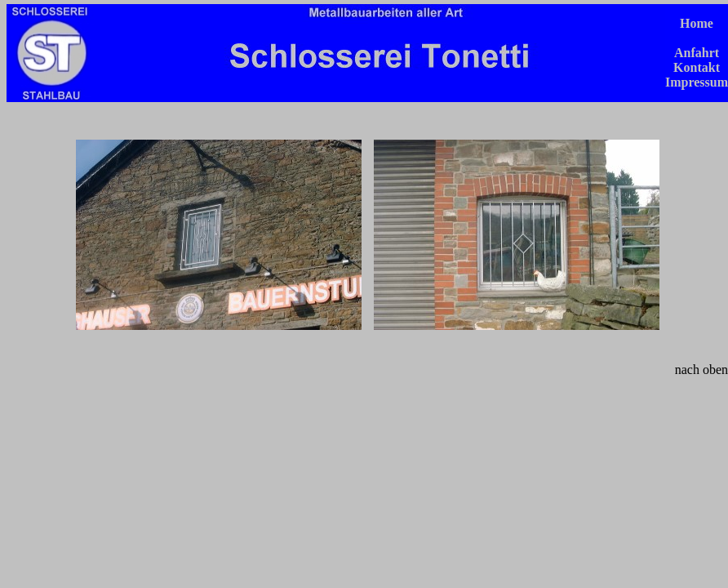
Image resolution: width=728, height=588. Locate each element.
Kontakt (697, 67)
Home (697, 23)
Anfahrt (697, 53)
